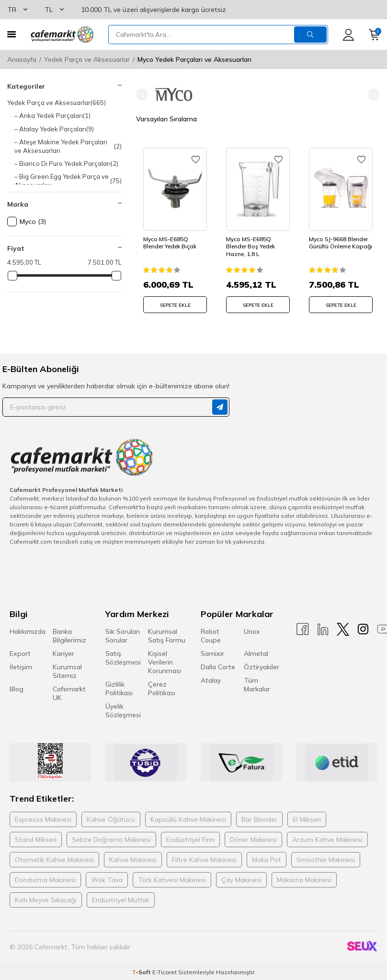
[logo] (62, 35)
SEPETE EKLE (175, 305)
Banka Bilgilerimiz (69, 636)
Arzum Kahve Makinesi (327, 840)
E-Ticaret (165, 972)
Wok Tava (107, 880)
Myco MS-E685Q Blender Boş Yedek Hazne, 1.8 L (250, 246)
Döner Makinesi (253, 840)
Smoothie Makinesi (326, 860)
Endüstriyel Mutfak (121, 900)
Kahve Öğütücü (111, 819)
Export (20, 653)
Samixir (212, 653)
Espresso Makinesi (43, 819)
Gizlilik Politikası (119, 688)
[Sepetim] (374, 35)
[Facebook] (303, 629)
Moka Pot (267, 860)
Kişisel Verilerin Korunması (165, 662)
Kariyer (63, 653)
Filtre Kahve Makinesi (204, 860)
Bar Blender (259, 819)
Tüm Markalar (257, 685)
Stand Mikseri (36, 840)
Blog (17, 689)
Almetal (256, 653)
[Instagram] (363, 629)
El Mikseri (307, 819)
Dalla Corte (218, 667)
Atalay (211, 680)
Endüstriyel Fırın (190, 840)
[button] (142, 95)
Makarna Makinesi (304, 880)
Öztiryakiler (262, 667)
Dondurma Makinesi (45, 880)
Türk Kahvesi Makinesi (172, 880)
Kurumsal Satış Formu (167, 636)
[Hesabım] (348, 35)
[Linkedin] (323, 629)
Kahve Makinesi (133, 860)
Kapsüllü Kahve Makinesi (188, 819)
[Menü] (11, 34)
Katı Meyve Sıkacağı (46, 900)
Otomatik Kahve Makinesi (54, 860)
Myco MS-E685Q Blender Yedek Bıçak (170, 243)
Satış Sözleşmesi (123, 658)
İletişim (21, 667)
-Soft (142, 972)
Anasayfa (22, 59)
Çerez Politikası (162, 688)
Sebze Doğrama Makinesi (111, 840)
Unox (252, 631)
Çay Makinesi (241, 880)
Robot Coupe (211, 636)
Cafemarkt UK (69, 693)
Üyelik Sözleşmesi (123, 711)
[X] (343, 629)
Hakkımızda (28, 631)
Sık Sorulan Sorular (123, 636)
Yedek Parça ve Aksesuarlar (87, 59)
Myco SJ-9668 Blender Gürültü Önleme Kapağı (341, 243)
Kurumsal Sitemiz (67, 671)
